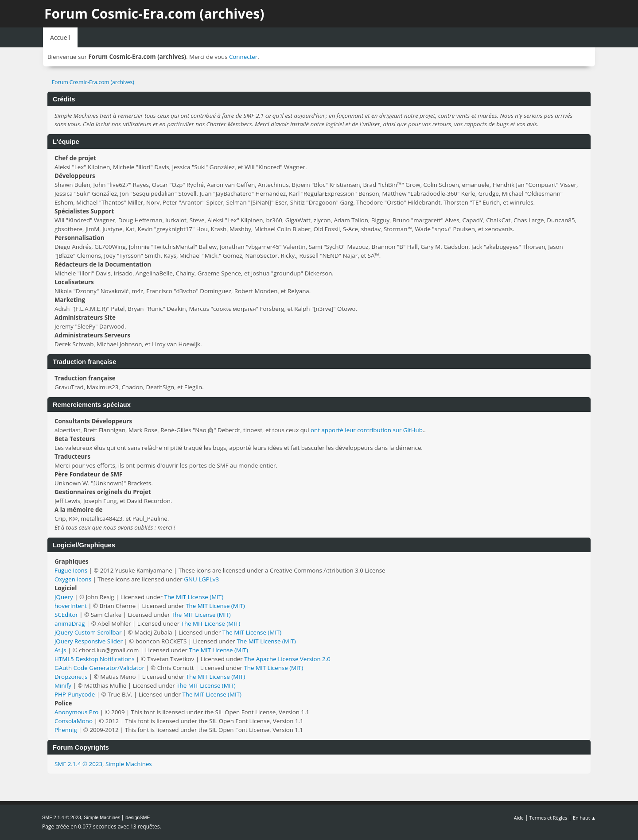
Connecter (243, 57)
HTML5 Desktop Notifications (95, 659)
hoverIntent (71, 606)
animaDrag (70, 623)
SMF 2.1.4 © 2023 (78, 764)
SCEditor (66, 615)
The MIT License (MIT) (194, 597)
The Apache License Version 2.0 (287, 659)
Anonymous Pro (76, 712)
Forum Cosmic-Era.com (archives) (154, 14)
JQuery (64, 597)
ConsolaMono (74, 721)
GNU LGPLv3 (201, 579)
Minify (63, 685)
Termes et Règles (549, 818)
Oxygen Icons (73, 579)
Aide (519, 818)
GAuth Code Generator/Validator (99, 668)
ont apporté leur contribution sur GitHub (367, 430)
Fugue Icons (71, 570)
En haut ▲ (584, 818)
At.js (60, 650)
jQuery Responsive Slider (89, 641)
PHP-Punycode (75, 694)
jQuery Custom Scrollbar (88, 632)
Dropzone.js (71, 677)
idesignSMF (137, 817)
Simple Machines (129, 764)
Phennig (66, 730)
